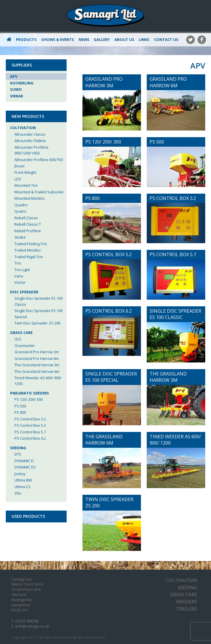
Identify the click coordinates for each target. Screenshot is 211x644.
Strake (20, 237)
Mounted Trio (26, 185)
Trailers (186, 609)
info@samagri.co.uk (32, 626)
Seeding (18, 448)
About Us (124, 39)
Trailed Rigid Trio (29, 257)
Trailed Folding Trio (31, 244)
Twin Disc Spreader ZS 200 (37, 323)
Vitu (18, 493)
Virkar (17, 96)
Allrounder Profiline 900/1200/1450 (31, 150)
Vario (19, 276)
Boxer (20, 166)
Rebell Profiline (28, 231)
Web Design (68, 637)
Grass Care (21, 333)
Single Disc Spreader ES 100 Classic (38, 301)
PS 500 (20, 406)
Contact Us (166, 39)
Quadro (21, 205)
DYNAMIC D (24, 461)
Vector (20, 282)
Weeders (187, 601)
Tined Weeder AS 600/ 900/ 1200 (38, 381)
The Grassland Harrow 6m (37, 371)
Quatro (20, 211)
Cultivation (23, 128)
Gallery (102, 39)
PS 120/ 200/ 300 (29, 399)
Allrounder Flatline (30, 141)
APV (14, 76)
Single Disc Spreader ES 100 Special (38, 313)
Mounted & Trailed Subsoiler (39, 192)
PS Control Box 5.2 (30, 425)
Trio (18, 263)
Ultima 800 (23, 480)
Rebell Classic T (28, 224)
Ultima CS (22, 487)
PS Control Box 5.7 (30, 432)
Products (26, 39)
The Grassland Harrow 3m (37, 365)
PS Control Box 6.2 (30, 438)
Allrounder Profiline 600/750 (39, 160)
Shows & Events (58, 39)
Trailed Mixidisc (28, 250)
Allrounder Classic (30, 134)
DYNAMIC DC (25, 467)
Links (144, 39)
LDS (18, 179)
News (84, 39)
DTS (18, 454)
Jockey (20, 474)
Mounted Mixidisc (30, 198)
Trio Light (22, 270)
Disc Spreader (24, 292)
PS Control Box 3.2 (30, 419)
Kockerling (22, 83)
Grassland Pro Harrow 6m (37, 358)
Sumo (16, 89)
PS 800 (20, 412)
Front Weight (25, 172)
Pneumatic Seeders (30, 393)
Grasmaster (25, 345)
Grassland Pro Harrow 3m (37, 352)
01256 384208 (27, 621)
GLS (18, 339)
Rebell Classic (26, 218)
